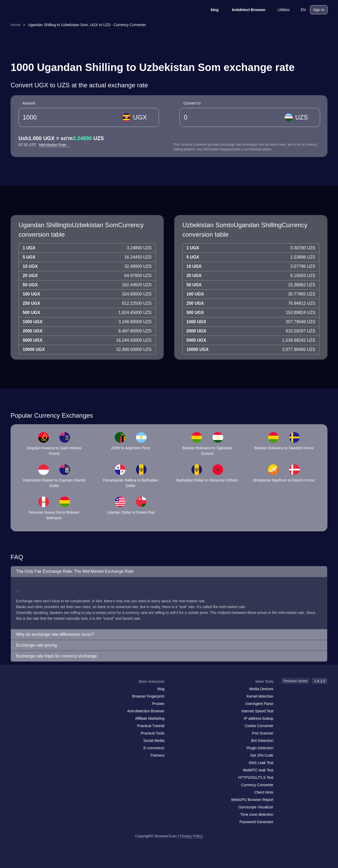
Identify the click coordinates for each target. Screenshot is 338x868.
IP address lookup (259, 718)
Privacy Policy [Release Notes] (191, 836)
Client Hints (264, 792)
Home (15, 25)
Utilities (280, 10)
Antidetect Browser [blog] (245, 10)
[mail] (17, 692)
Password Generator (256, 822)
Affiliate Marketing (150, 718)
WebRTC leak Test (258, 770)
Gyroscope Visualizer (256, 807)
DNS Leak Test (261, 763)
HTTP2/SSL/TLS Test (256, 778)
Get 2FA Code (262, 755)
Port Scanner (263, 733)
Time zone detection (257, 814)
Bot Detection (262, 741)
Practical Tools (153, 733)
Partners (158, 755)
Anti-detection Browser (146, 711)
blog (211, 10)
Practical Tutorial (151, 726)
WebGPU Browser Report (252, 800)
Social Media (154, 741)
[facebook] (28, 692)
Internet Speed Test (257, 711)
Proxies (158, 704)
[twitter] (38, 692)
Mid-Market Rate (55, 145)
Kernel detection (260, 696)
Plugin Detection (260, 748)
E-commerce (154, 748)
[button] (169, 572)
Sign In (319, 10)
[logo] (37, 10)
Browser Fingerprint (148, 696)
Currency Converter (257, 785)
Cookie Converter (259, 726)
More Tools (264, 681)
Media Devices (261, 689)
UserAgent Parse (259, 704)
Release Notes (295, 681)
